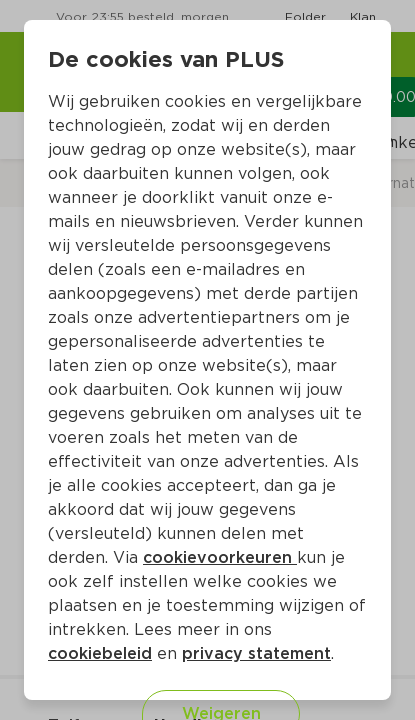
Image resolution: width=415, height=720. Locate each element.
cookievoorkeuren (220, 557)
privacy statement (256, 653)
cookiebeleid (100, 653)
